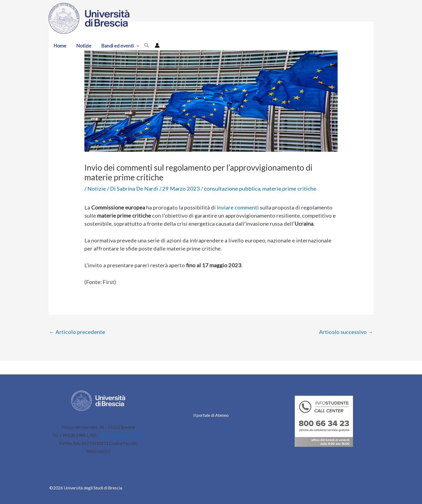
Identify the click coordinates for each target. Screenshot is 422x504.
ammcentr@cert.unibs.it (122, 435)
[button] (137, 46)
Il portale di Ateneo (211, 415)
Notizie (84, 46)
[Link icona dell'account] (157, 45)
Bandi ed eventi (120, 46)
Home (60, 46)
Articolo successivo (346, 332)
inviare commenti (238, 207)
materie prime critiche (289, 188)
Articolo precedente (77, 332)
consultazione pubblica (232, 188)
